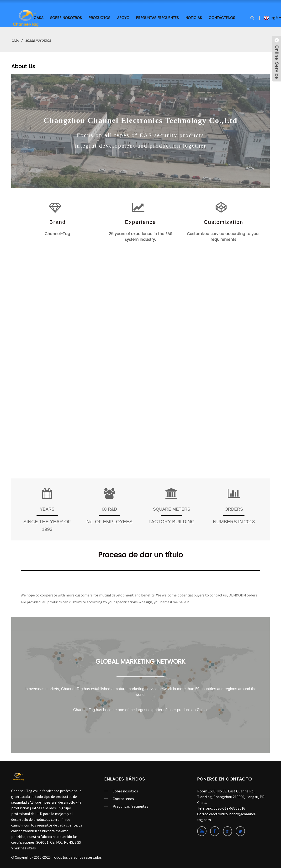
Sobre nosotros (66, 17)
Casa (15, 40)
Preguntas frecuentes (157, 17)
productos (99, 17)
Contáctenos (222, 17)
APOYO (123, 17)
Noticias (194, 17)
